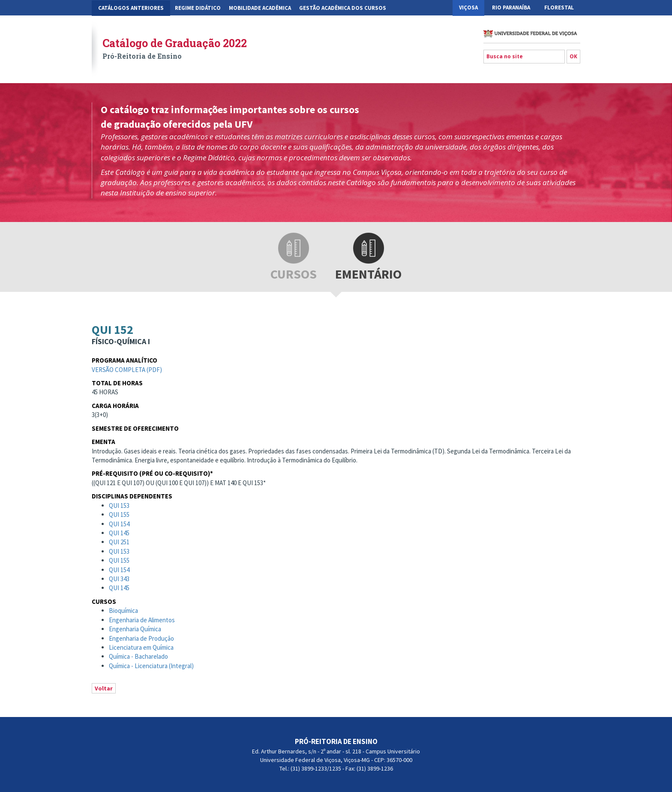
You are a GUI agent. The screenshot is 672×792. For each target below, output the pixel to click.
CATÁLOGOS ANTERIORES (131, 8)
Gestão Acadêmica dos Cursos (343, 8)
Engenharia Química (135, 629)
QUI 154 (119, 524)
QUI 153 (119, 505)
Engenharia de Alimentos (142, 620)
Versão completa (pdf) (127, 370)
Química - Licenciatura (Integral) (151, 666)
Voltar (104, 688)
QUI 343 (119, 579)
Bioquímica (123, 610)
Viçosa (468, 7)
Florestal (559, 7)
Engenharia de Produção (141, 638)
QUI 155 (119, 514)
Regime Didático (198, 8)
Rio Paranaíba (511, 7)
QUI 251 (119, 542)
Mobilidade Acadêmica (260, 8)
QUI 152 (112, 330)
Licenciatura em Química (141, 647)
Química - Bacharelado (138, 656)
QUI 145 (119, 533)
